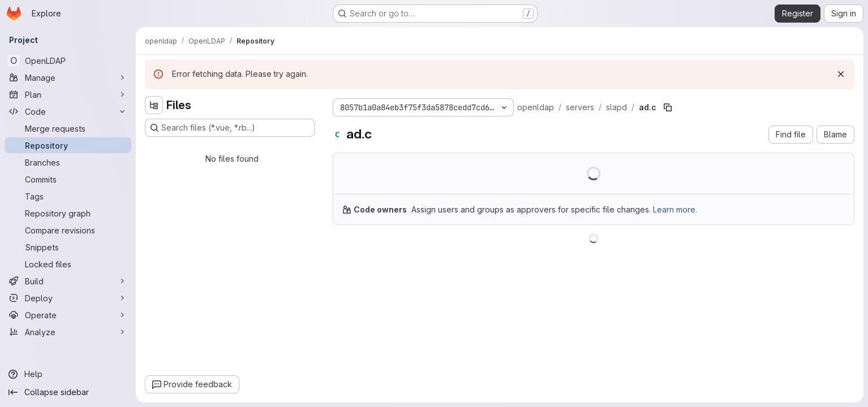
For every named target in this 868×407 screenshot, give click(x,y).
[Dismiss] (841, 74)
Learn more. (675, 209)
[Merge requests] (68, 128)
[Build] (68, 281)
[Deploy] (68, 298)
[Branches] (68, 162)
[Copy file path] (668, 107)
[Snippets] (68, 247)
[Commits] (68, 179)
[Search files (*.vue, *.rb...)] (230, 128)
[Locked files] (68, 264)
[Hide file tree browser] (154, 105)
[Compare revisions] (68, 230)
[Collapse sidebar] (68, 392)
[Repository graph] (68, 213)
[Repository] (68, 145)
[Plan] (68, 94)
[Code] (68, 111)
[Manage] (68, 77)
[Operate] (68, 315)
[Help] (68, 374)
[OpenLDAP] (68, 60)
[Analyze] (68, 332)
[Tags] (68, 196)
